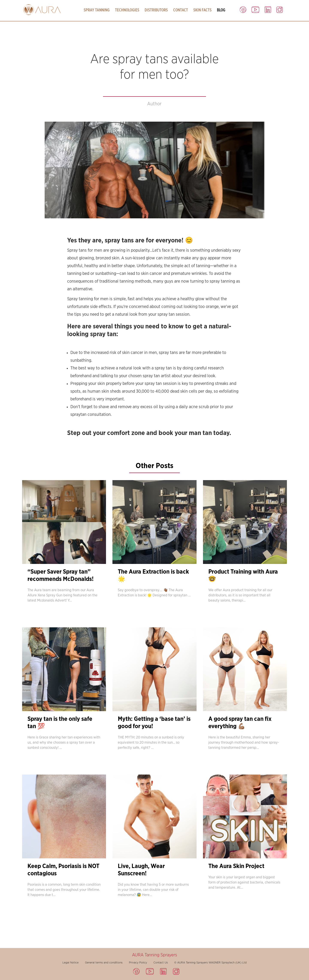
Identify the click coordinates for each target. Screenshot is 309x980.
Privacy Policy (138, 963)
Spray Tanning (97, 10)
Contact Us (161, 963)
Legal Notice (70, 963)
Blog (221, 10)
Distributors (156, 10)
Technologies (127, 10)
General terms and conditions (104, 963)
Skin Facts (202, 10)
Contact (181, 10)
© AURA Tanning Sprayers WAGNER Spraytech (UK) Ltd (210, 963)
